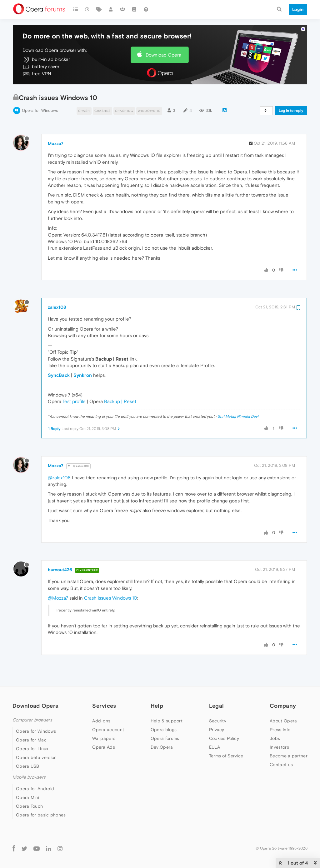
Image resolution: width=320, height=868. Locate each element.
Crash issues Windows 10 (111, 598)
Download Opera (163, 55)
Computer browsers (32, 720)
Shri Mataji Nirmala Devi (238, 417)
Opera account (108, 730)
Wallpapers (104, 738)
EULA (215, 747)
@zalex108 (78, 466)
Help (157, 706)
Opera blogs (164, 730)
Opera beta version (36, 757)
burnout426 (60, 570)
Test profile (74, 401)
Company (283, 706)
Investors (279, 747)
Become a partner (289, 756)
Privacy (217, 730)
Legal (217, 706)
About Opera (283, 721)
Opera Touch (29, 806)
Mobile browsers (29, 777)
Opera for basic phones (41, 815)
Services (104, 706)
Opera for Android (35, 789)
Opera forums (165, 738)
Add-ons (101, 721)
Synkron (83, 375)
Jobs (275, 738)
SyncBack (59, 375)
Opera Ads (104, 747)
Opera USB (28, 766)
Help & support (167, 721)
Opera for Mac (31, 740)
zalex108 (57, 307)
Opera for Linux (32, 749)
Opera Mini (27, 797)
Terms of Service (226, 756)
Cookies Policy (224, 738)
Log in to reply (291, 111)
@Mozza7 (58, 598)
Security (218, 721)
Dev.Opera (162, 747)
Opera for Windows (40, 110)
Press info (280, 730)
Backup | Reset (120, 401)
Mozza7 (56, 143)
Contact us (281, 765)
